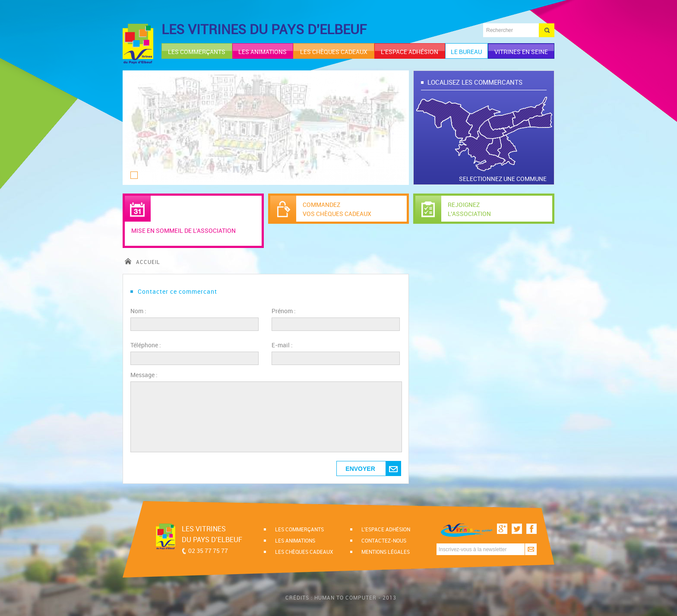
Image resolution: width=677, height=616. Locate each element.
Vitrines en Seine (521, 52)
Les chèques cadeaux (304, 552)
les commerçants (197, 52)
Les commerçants (299, 529)
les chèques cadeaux (334, 52)
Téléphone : (146, 345)
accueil (142, 262)
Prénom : (284, 311)
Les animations (295, 540)
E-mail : (282, 345)
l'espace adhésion (410, 52)
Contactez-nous (384, 540)
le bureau (466, 52)
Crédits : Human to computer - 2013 (341, 597)
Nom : (138, 311)
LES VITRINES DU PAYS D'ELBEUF (264, 29)
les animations (263, 52)
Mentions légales (386, 552)
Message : (144, 375)
